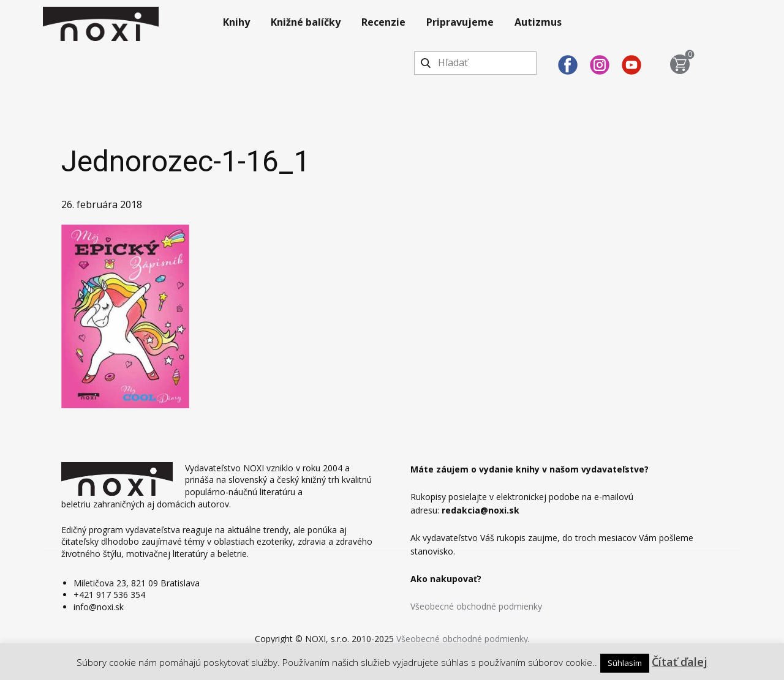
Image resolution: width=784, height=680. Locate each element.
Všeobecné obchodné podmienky (476, 606)
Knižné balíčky (306, 22)
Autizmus (538, 22)
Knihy (236, 22)
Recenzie (383, 22)
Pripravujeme (460, 22)
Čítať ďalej (680, 662)
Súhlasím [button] (625, 663)
